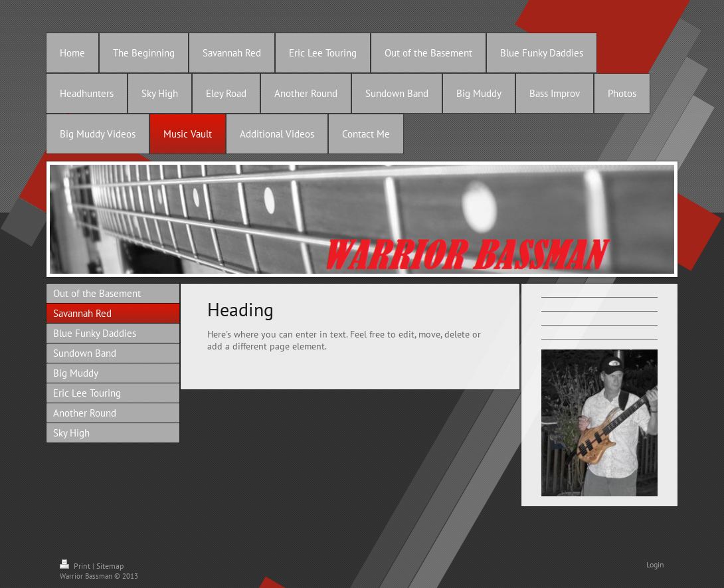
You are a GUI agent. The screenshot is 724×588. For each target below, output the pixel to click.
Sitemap (110, 566)
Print (76, 566)
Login (655, 564)
